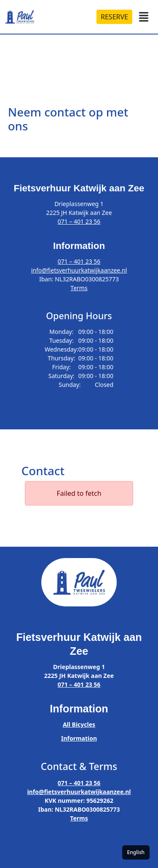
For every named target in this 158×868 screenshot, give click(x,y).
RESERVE (114, 17)
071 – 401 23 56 (79, 221)
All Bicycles (79, 724)
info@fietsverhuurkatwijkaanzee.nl (79, 270)
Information (79, 738)
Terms (79, 288)
